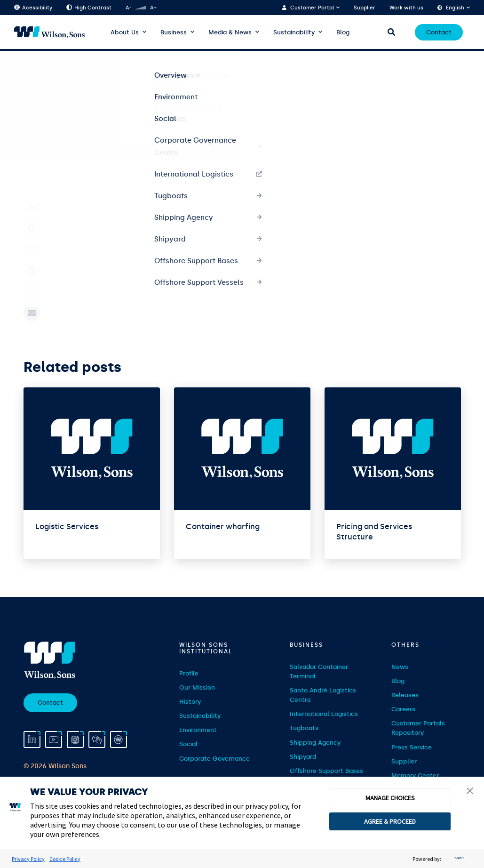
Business (174, 32)
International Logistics (324, 714)
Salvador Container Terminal (319, 671)
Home (32, 66)
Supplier (365, 8)
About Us (125, 32)
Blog (343, 32)
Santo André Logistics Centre (323, 695)
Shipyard (303, 757)
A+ (153, 8)
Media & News (230, 32)
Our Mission (197, 687)
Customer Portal (312, 8)
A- (128, 8)
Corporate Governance (214, 759)
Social (188, 744)
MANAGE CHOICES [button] (390, 798)
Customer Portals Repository (418, 728)
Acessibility (33, 8)
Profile (189, 673)
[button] (470, 792)
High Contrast (89, 8)
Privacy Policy (28, 859)
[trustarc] (458, 859)
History (190, 702)
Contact (439, 32)
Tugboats (304, 728)
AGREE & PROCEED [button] (390, 821)
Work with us (406, 8)
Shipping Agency (315, 743)
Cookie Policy (65, 859)
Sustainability (294, 32)
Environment (198, 730)
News (400, 667)
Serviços (64, 66)
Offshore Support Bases (326, 771)
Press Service (412, 747)
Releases (405, 695)
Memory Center (415, 776)
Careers (403, 709)
